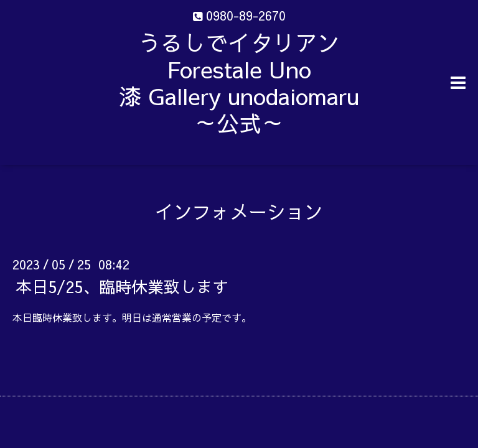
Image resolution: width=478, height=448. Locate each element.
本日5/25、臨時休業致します (122, 286)
